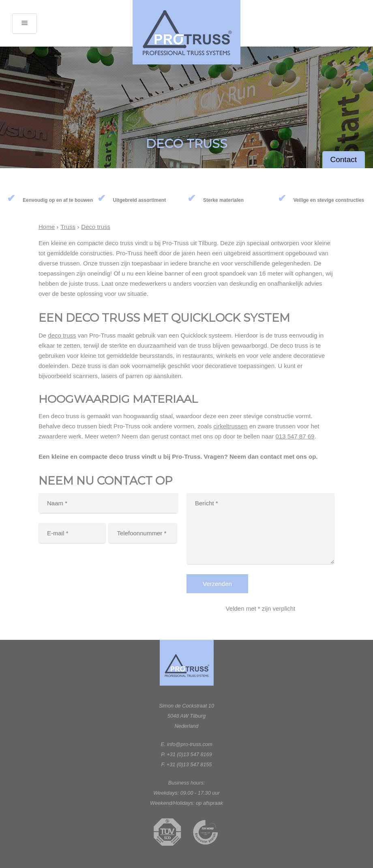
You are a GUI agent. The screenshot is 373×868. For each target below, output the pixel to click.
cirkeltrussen (230, 426)
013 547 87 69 (295, 436)
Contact (344, 159)
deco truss (62, 335)
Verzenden (217, 584)
